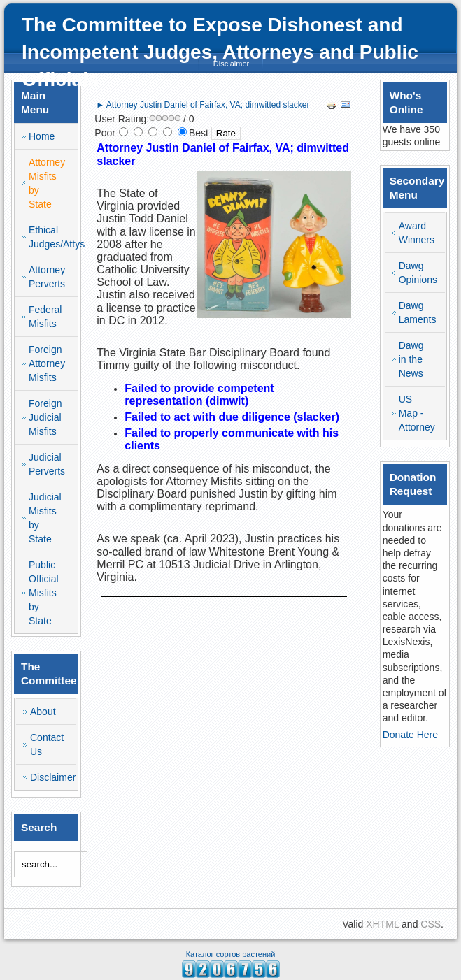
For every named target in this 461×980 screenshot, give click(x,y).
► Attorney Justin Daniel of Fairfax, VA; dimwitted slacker (203, 105)
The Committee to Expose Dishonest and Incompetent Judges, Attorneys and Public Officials (220, 52)
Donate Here (410, 735)
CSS (431, 924)
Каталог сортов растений (231, 954)
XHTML (382, 924)
